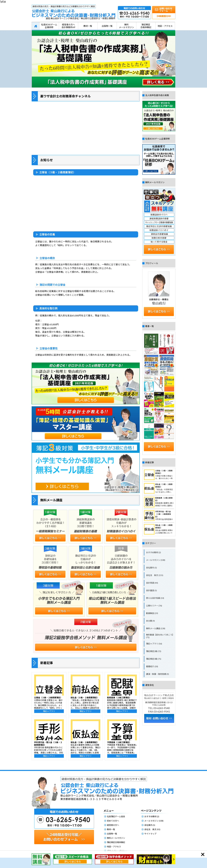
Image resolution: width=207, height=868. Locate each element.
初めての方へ (113, 821)
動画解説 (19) (152, 613)
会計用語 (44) (152, 583)
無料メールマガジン (126, 26)
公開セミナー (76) (154, 606)
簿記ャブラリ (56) (154, 644)
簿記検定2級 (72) (154, 651)
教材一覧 (88, 26)
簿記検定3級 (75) (154, 659)
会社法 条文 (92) (152, 829)
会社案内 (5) (151, 568)
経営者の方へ (113, 825)
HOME (36, 26)
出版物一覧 (107, 26)
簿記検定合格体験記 (146, 26)
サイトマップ (150, 834)
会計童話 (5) (151, 590)
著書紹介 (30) (152, 666)
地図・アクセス (165, 26)
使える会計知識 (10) (155, 598)
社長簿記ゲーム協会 (116, 816)
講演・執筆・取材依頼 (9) (157, 674)
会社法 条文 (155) (155, 575)
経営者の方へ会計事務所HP (68, 26)
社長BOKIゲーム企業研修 (49, 26)
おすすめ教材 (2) (153, 552)
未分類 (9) (150, 621)
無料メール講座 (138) (156, 628)
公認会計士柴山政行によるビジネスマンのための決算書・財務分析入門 (73, 11)
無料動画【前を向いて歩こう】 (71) (160, 636)
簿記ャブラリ (49, 711)
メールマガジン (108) (156, 560)
